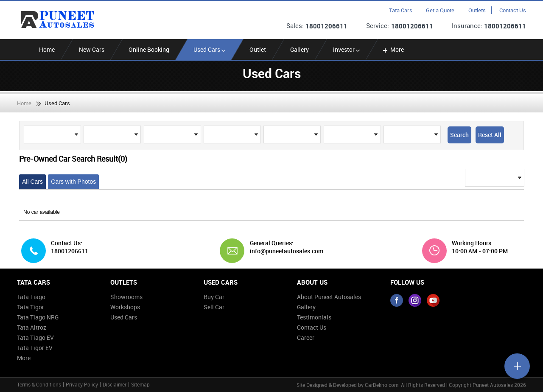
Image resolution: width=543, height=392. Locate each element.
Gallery (299, 49)
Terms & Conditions (39, 384)
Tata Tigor (31, 307)
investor (346, 49)
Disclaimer (115, 384)
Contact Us (513, 10)
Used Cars (209, 49)
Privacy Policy (82, 384)
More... (26, 358)
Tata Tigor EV (35, 348)
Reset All (490, 135)
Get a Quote (440, 10)
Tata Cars (401, 10)
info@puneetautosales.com (283, 251)
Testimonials (314, 317)
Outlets (477, 10)
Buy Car (214, 297)
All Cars (32, 182)
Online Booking (149, 49)
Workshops (125, 307)
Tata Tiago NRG (38, 317)
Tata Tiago (31, 297)
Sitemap (140, 384)
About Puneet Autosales (329, 297)
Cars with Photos (73, 182)
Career (306, 337)
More (393, 49)
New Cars (92, 49)
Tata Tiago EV (35, 337)
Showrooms (126, 297)
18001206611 (326, 26)
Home (47, 49)
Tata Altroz (32, 327)
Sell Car (214, 307)
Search (459, 135)
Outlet (258, 49)
